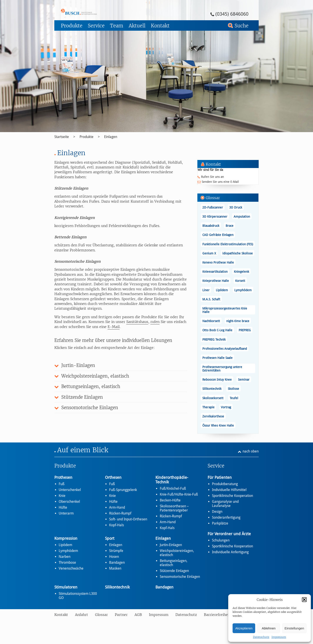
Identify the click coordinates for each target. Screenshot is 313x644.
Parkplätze (220, 523)
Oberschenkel (69, 502)
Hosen (114, 557)
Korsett (240, 281)
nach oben (251, 451)
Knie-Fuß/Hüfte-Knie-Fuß (179, 494)
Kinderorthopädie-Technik (172, 480)
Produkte (72, 26)
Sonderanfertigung (226, 517)
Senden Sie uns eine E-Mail (220, 182)
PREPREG (245, 330)
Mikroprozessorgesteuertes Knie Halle (225, 310)
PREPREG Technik (214, 340)
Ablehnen (269, 628)
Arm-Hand (117, 507)
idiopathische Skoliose (238, 253)
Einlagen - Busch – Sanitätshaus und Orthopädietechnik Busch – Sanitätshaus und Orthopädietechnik (91, 12)
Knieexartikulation (215, 272)
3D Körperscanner (215, 217)
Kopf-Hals (117, 525)
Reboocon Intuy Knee (217, 380)
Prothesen (63, 477)
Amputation (242, 217)
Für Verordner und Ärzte (229, 534)
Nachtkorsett (211, 321)
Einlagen (111, 137)
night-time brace (238, 321)
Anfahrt (82, 615)
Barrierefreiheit (217, 615)
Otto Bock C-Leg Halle (217, 330)
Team (117, 26)
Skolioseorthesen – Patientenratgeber (174, 508)
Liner (206, 290)
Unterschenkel (70, 490)
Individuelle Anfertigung (230, 552)
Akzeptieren (244, 628)
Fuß (62, 484)
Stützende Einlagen (174, 571)
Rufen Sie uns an (212, 177)
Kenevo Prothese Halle (218, 262)
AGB (138, 615)
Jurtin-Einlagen (171, 545)
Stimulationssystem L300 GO (78, 596)
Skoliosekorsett (213, 398)
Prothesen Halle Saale (217, 358)
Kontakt (160, 26)
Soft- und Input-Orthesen (128, 519)
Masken (115, 568)
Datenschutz (261, 637)
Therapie (208, 407)
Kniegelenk (241, 272)
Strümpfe (116, 551)
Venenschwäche (71, 568)
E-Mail (114, 327)
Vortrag (226, 407)
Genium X (209, 253)
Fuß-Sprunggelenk (123, 490)
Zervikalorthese (213, 416)
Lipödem (222, 290)
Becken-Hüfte (170, 500)
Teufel (234, 398)
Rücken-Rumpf (120, 513)
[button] (304, 600)
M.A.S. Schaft (211, 299)
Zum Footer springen (66, 2)
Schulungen (221, 540)
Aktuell (137, 26)
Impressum (279, 637)
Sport (110, 538)
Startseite (62, 137)
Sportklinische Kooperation (232, 496)
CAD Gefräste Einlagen (218, 235)
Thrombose (67, 562)
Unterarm (66, 513)
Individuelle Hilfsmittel (229, 490)
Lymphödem (243, 290)
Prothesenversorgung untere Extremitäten (222, 369)
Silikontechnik (212, 389)
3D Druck (236, 207)
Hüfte (63, 507)
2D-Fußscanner (213, 207)
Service (96, 26)
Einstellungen (294, 628)
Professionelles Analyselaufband (225, 349)
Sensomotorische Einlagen (180, 577)
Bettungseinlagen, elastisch (174, 563)
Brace (230, 226)
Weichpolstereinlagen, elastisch (177, 553)
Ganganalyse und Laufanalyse (225, 504)
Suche (241, 26)
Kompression (66, 538)
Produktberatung (225, 484)
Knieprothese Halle (216, 281)
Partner (121, 615)
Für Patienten (220, 477)
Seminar (244, 380)
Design (217, 512)
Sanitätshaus (137, 322)
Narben (65, 557)
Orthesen (113, 477)
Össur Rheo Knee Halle (218, 425)
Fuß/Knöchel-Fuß (173, 488)
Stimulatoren (66, 587)
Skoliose (233, 389)
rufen (155, 322)
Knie (62, 496)
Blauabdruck (211, 226)
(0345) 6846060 (232, 14)
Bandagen (117, 562)
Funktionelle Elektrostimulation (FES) (228, 244)
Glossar (101, 615)
